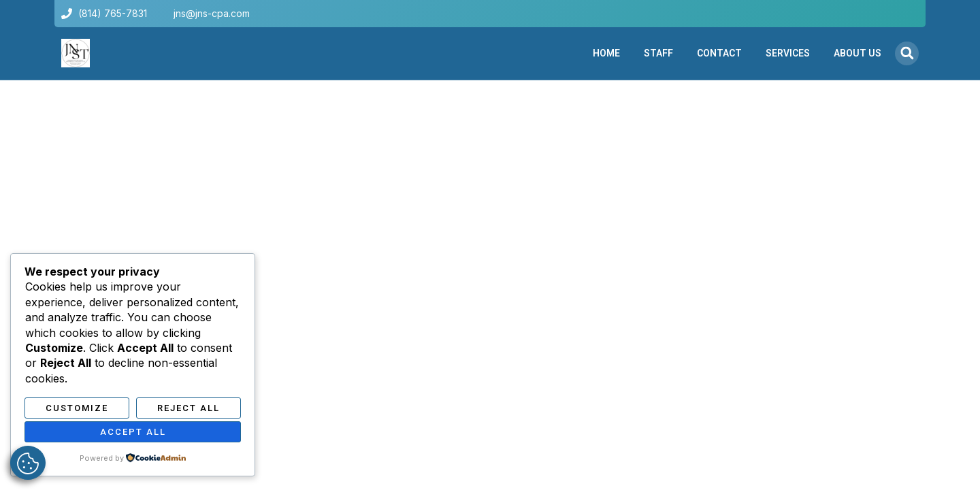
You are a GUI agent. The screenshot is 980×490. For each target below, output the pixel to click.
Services (788, 53)
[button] (907, 53)
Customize (77, 408)
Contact (719, 53)
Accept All (133, 432)
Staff (658, 53)
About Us (857, 53)
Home (606, 53)
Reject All (189, 408)
